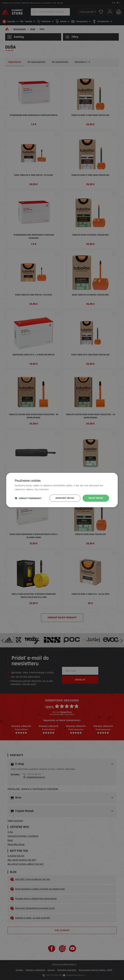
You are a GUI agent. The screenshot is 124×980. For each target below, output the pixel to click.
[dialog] (62, 490)
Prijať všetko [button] (96, 498)
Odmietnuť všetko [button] (65, 498)
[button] (28, 498)
